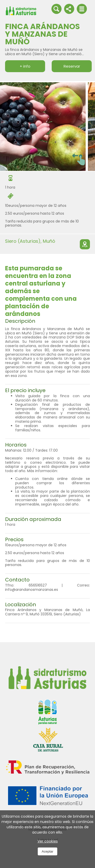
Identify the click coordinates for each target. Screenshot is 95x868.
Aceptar (48, 851)
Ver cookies (48, 841)
